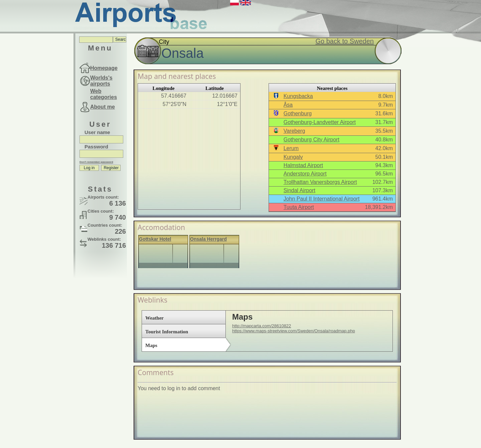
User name (97, 132)
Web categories (104, 94)
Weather (154, 318)
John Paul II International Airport (322, 199)
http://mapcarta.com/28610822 (262, 326)
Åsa (288, 105)
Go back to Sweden (345, 41)
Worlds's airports (101, 81)
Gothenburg (298, 114)
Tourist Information (167, 332)
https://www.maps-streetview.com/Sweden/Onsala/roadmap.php (294, 331)
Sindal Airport (299, 190)
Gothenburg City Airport (311, 140)
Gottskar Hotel (155, 239)
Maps (151, 345)
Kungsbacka (298, 96)
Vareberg (294, 131)
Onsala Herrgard (208, 239)
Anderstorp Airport (305, 174)
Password (96, 147)
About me (103, 107)
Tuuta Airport (299, 207)
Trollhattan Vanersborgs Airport (320, 182)
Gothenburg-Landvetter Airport (320, 122)
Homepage (104, 68)
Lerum (291, 148)
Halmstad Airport (303, 165)
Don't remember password (96, 162)
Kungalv (293, 157)
